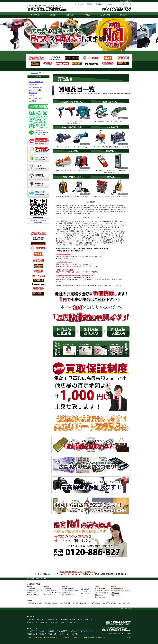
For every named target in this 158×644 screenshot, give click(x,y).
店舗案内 (99, 4)
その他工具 (32, 101)
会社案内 (90, 4)
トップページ (79, 4)
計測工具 (32, 96)
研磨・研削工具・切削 (36, 87)
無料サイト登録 (38, 222)
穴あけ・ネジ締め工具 (36, 82)
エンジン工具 (33, 93)
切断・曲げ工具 (34, 85)
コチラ (33, 593)
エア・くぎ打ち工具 (35, 90)
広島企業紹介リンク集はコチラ (38, 220)
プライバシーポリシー (112, 4)
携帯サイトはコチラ (38, 217)
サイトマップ (127, 4)
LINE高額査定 (39, 131)
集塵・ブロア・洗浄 (35, 98)
